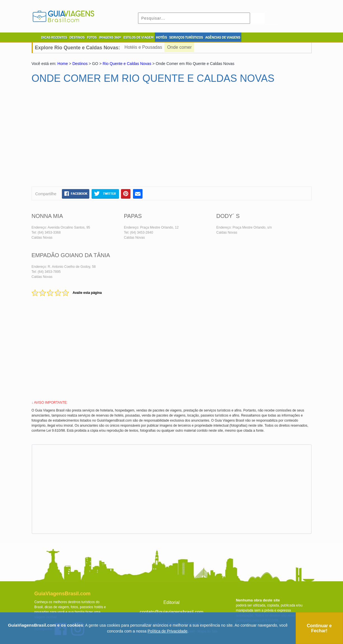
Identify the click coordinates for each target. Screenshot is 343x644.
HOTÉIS (162, 38)
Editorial (172, 602)
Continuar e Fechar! (319, 628)
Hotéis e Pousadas (143, 47)
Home (63, 64)
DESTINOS (77, 38)
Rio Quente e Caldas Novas (127, 64)
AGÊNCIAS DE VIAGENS (223, 38)
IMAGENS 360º (110, 38)
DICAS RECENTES (54, 38)
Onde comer (179, 47)
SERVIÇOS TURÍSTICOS (186, 38)
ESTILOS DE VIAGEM (139, 38)
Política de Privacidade (167, 631)
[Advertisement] (86, 138)
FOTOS (92, 38)
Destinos (80, 64)
